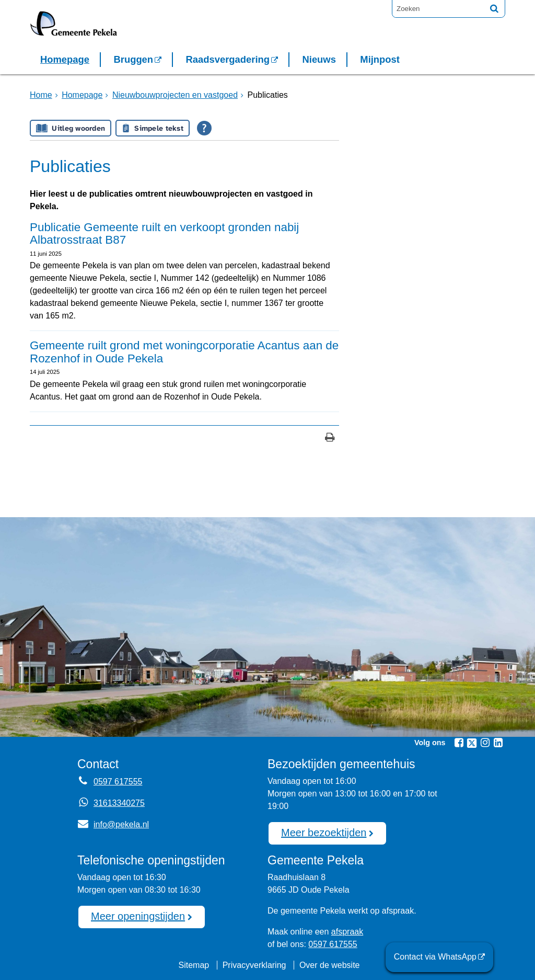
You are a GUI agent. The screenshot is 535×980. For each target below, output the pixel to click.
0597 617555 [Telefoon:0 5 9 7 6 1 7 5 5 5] (118, 782)
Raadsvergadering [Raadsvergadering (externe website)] (228, 59)
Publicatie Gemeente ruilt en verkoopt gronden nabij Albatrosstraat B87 (164, 234)
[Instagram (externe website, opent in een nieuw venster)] (485, 743)
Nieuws (319, 59)
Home (41, 95)
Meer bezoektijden (324, 833)
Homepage (65, 59)
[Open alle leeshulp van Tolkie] (204, 128)
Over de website (330, 965)
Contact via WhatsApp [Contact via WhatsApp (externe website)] (435, 957)
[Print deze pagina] (330, 438)
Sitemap (194, 965)
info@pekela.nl (113, 824)
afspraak (347, 932)
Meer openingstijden (138, 916)
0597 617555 (333, 944)
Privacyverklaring (254, 965)
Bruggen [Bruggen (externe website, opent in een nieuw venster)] (133, 59)
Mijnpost (380, 59)
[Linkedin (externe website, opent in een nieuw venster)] (498, 743)
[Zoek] (494, 8)
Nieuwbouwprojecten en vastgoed (175, 95)
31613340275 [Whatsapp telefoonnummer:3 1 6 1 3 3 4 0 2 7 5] (119, 803)
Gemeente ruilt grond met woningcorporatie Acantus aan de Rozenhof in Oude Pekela (184, 352)
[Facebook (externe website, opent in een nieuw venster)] (459, 743)
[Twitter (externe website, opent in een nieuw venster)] (472, 743)
